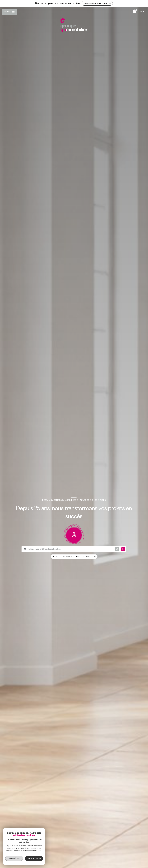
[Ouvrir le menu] (10, 12)
